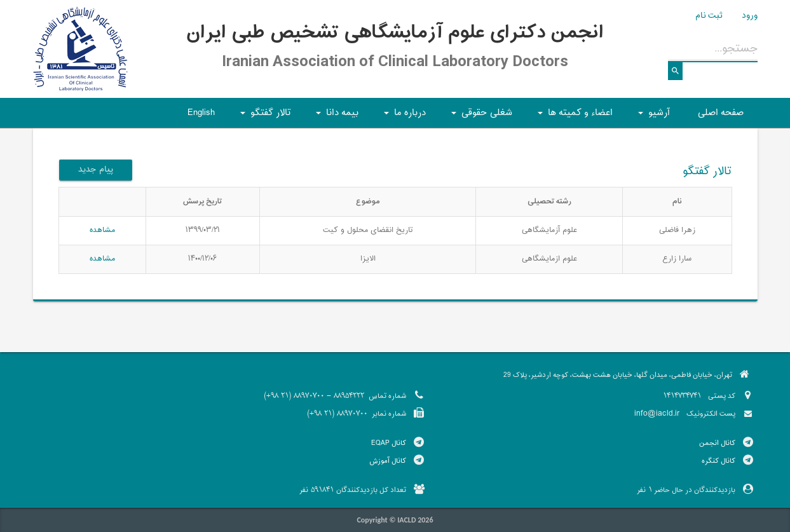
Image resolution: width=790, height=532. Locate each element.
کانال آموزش (388, 461)
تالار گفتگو (263, 117)
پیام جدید (96, 170)
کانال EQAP (389, 443)
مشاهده (102, 230)
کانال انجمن (717, 443)
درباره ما (403, 117)
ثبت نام (709, 16)
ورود (750, 16)
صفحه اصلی (721, 113)
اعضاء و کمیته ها (573, 117)
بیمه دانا (335, 117)
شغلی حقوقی (480, 117)
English (201, 113)
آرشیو (652, 117)
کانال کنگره (718, 461)
